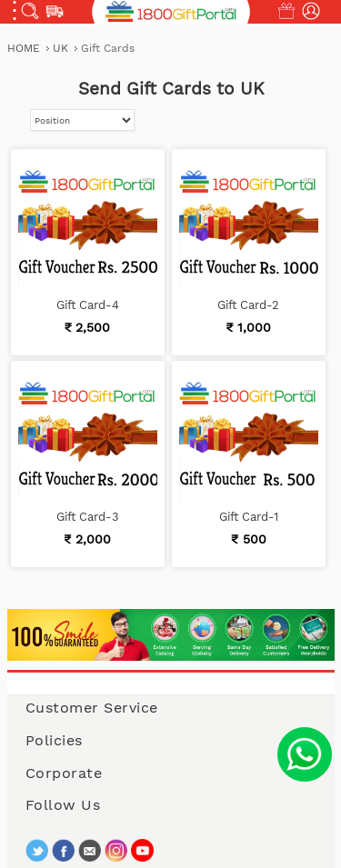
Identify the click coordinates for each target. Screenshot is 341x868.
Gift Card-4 (88, 305)
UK (62, 48)
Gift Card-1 (249, 517)
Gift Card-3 (88, 517)
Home (24, 48)
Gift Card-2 (248, 305)
